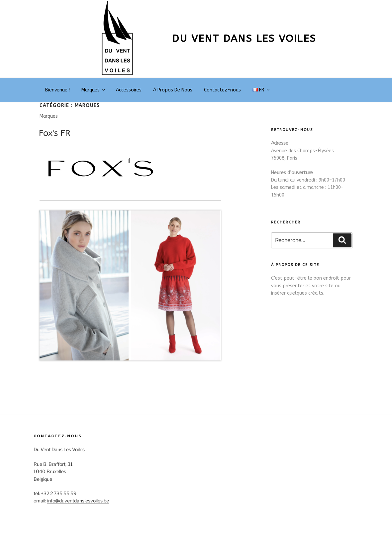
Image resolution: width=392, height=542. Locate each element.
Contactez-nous (222, 90)
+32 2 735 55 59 (59, 493)
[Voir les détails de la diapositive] (85, 285)
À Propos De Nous (173, 90)
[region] (130, 285)
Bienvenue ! (57, 90)
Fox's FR (55, 133)
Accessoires (129, 90)
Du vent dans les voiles (244, 39)
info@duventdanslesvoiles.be (78, 501)
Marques (94, 90)
